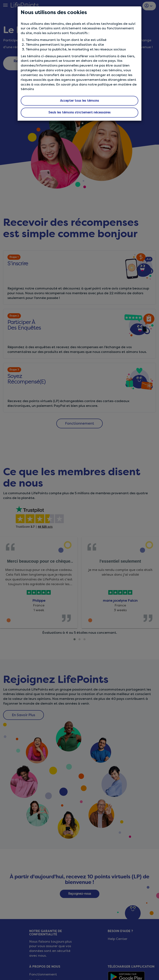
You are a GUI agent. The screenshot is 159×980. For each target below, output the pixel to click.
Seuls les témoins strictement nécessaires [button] (79, 112)
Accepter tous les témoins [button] (79, 101)
